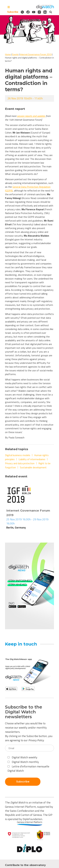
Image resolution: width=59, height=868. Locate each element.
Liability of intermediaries (32, 459)
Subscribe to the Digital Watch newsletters (24, 712)
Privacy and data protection (20, 463)
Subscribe (13, 12)
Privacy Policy (36, 740)
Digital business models (18, 455)
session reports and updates (31, 116)
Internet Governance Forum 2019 (36, 54)
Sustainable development (33, 467)
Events (15, 54)
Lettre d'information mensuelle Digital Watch (28, 769)
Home (8, 54)
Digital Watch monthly (23, 762)
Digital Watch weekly (22, 757)
